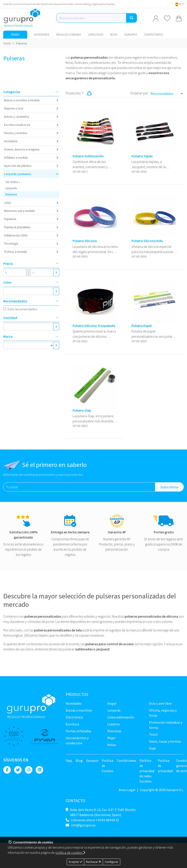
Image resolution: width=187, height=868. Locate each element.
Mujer (111, 738)
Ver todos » (13, 182)
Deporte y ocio (14, 108)
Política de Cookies (108, 766)
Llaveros (114, 724)
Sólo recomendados (22, 309)
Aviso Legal (127, 790)
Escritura (72, 724)
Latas (8, 203)
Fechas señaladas (78, 731)
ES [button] (178, 4)
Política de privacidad (165, 766)
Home (7, 43)
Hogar (112, 703)
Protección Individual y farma (166, 725)
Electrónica (74, 717)
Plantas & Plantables (17, 227)
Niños (112, 745)
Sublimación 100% (16, 235)
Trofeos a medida (15, 252)
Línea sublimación (121, 717)
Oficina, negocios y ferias (163, 713)
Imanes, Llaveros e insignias (22, 149)
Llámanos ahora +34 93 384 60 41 (95, 820)
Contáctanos (154, 34)
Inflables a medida (16, 158)
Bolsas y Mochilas (79, 710)
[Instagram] (29, 770)
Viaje (152, 748)
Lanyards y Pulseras (18, 174)
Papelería (10, 219)
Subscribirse (169, 487)
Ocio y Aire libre (160, 703)
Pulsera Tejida (142, 156)
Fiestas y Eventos (16, 133)
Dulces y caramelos (17, 117)
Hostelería (11, 141)
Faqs (69, 760)
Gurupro (131, 34)
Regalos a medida (69, 34)
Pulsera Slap (82, 410)
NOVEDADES (42, 34)
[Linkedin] (39, 770)
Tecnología (11, 244)
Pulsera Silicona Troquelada (94, 326)
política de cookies (70, 852)
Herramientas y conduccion (77, 740)
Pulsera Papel (142, 326)
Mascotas (114, 731)
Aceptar (75, 862)
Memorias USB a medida (19, 211)
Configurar (112, 862)
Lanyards (11, 188)
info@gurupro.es (83, 825)
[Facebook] (7, 770)
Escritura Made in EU (17, 125)
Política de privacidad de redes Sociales (147, 771)
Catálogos (96, 34)
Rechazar (93, 862)
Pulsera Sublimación (88, 156)
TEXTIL (153, 734)
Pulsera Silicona (85, 241)
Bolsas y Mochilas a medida (22, 100)
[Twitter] (18, 770)
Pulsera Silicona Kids (147, 241)
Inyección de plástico (18, 166)
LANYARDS (114, 710)
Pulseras (11, 194)
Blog (114, 34)
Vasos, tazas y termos (165, 741)
